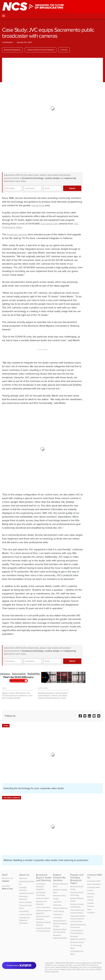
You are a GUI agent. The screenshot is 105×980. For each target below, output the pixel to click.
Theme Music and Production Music (77, 911)
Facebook (91, 894)
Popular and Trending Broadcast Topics (77, 879)
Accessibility (24, 911)
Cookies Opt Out (26, 914)
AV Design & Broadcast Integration (41, 887)
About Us (24, 875)
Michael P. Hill (7, 878)
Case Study (63, 695)
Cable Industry (59, 911)
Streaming (57, 905)
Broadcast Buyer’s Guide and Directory (44, 878)
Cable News (58, 914)
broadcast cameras (17, 234)
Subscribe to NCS (94, 881)
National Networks (60, 908)
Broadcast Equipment (12, 50)
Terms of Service (25, 902)
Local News (58, 918)
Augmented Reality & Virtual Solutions (43, 930)
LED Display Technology (41, 894)
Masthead (23, 878)
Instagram (91, 913)
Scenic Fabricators (43, 907)
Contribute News (94, 887)
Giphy (89, 909)
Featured (41, 698)
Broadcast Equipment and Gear (78, 938)
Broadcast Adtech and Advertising (60, 931)
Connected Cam (49, 224)
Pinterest (91, 906)
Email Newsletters (94, 884)
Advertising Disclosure (23, 898)
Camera (5, 693)
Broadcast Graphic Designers (43, 918)
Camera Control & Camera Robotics (41, 50)
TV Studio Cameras (13, 698)
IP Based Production (53, 698)
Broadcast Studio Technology (77, 894)
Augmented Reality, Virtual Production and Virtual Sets (78, 919)
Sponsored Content (27, 893)
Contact (90, 891)
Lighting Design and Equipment (44, 912)
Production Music (43, 898)
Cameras (64, 50)
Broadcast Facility (77, 942)
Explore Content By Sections (59, 878)
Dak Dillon (6, 886)
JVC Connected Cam (10, 695)
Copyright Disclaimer (23, 889)
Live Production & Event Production (77, 932)
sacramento (22, 695)
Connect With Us (95, 876)
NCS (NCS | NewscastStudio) (78, 963)
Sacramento (38, 205)
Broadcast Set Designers (41, 903)
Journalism (57, 902)
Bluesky (90, 897)
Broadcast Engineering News (60, 937)
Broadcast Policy (59, 896)
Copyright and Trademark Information (24, 920)
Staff (5, 875)
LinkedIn (91, 903)
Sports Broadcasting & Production (78, 926)
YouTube (90, 900)
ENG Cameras (21, 693)
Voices (64, 698)
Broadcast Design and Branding (77, 906)
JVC (28, 693)
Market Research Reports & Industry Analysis (60, 924)
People (56, 899)
